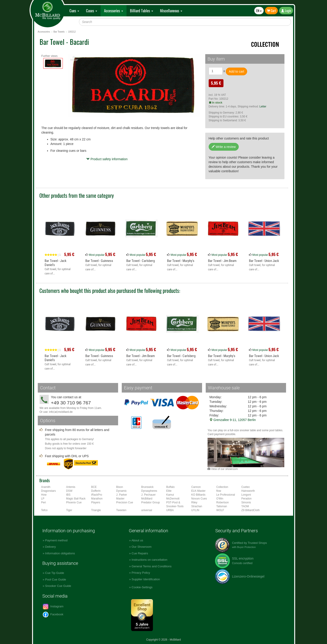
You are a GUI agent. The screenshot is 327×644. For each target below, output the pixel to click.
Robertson (223, 502)
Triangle (96, 510)
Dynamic (122, 491)
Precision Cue (125, 502)
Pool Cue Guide (56, 579)
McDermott (173, 499)
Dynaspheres (149, 491)
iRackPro (97, 495)
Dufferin (96, 491)
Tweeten (121, 510)
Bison (120, 487)
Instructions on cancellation (149, 560)
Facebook (53, 615)
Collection (222, 487)
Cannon (196, 487)
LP (43, 499)
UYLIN (195, 510)
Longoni (246, 495)
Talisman (222, 506)
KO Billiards (198, 495)
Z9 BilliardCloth (251, 510)
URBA (170, 510)
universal (147, 510)
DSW (69, 491)
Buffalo (171, 487)
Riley (194, 502)
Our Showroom (141, 547)
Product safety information (107, 159)
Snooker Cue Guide (58, 586)
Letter (263, 106)
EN (259, 11)
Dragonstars (49, 491)
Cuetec (246, 487)
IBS (68, 495)
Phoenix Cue (74, 502)
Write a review (224, 147)
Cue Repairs (140, 553)
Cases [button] (92, 11)
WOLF (220, 510)
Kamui (170, 495)
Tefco (44, 510)
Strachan (197, 506)
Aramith (46, 487)
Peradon (247, 499)
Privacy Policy (141, 573)
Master (120, 499)
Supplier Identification (146, 579)
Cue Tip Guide (54, 573)
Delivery (50, 547)
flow (219, 491)
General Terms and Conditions (151, 566)
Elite (169, 491)
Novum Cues (199, 499)
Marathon (97, 499)
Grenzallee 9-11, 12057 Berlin (233, 420)
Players (96, 502)
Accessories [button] (114, 11)
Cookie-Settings (142, 587)
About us (137, 540)
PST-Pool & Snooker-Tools (175, 504)
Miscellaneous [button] (171, 11)
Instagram (53, 607)
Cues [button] (74, 11)
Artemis (71, 487)
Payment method (56, 540)
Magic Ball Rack (76, 499)
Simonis (246, 502)
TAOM (245, 506)
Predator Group (151, 502)
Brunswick (147, 487)
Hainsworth (248, 491)
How (44, 495)
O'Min (220, 499)
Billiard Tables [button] (142, 11)
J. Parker (122, 495)
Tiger (69, 510)
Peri (44, 502)
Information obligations (60, 553)
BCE (94, 487)
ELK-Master (199, 491)
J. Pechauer (148, 495)
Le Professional (226, 495)
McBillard (147, 499)
